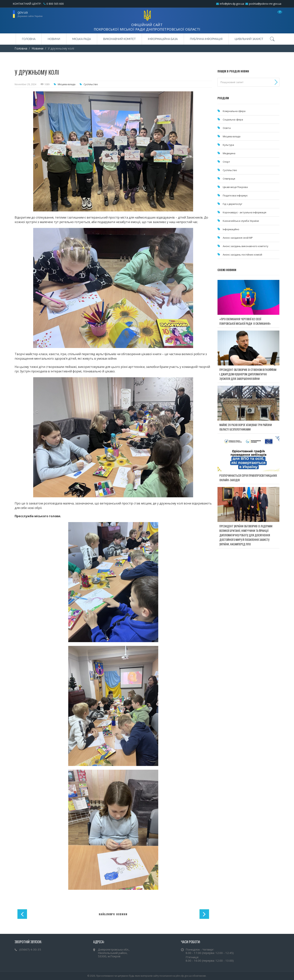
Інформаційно (231, 229)
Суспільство (91, 84)
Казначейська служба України (241, 221)
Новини (54, 39)
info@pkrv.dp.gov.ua (232, 4)
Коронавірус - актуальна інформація (244, 212)
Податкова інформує (235, 195)
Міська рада (82, 39)
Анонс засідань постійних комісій (242, 255)
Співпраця (229, 179)
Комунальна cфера (234, 111)
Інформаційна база (163, 39)
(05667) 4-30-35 (30, 949)
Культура (228, 145)
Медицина (229, 153)
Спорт (226, 162)
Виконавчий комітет (119, 39)
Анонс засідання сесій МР (238, 238)
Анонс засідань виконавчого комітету (246, 246)
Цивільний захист (249, 39)
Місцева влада (67, 84)
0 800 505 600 (55, 4)
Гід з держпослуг (232, 204)
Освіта (227, 128)
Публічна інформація (206, 39)
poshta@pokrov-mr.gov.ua (265, 4)
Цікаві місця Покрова (235, 187)
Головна (29, 39)
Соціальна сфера (233, 119)
